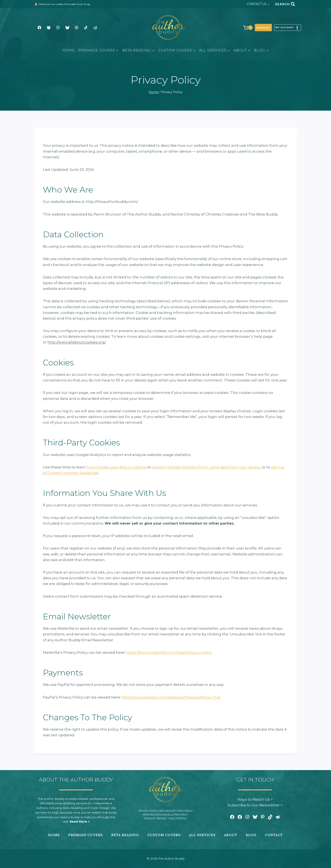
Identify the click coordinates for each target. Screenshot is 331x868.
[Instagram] (58, 28)
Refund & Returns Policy (176, 811)
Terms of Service (155, 818)
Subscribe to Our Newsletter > (255, 805)
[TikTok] (86, 28)
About (231, 835)
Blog (251, 835)
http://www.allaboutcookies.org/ (76, 342)
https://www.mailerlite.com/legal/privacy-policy (169, 652)
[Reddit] (95, 28)
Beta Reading (125, 835)
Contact (182, 818)
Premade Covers (85, 835)
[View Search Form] (285, 4)
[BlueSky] (67, 28)
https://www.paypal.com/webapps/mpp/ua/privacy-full (171, 697)
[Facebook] (39, 28)
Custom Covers (164, 835)
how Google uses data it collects (116, 467)
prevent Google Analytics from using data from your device (206, 467)
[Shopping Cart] (246, 28)
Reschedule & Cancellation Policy (166, 815)
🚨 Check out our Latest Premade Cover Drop (62, 4)
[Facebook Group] (49, 28)
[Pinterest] (77, 28)
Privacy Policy (148, 811)
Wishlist (263, 28)
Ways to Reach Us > (255, 799)
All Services (202, 835)
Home (69, 50)
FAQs (171, 818)
